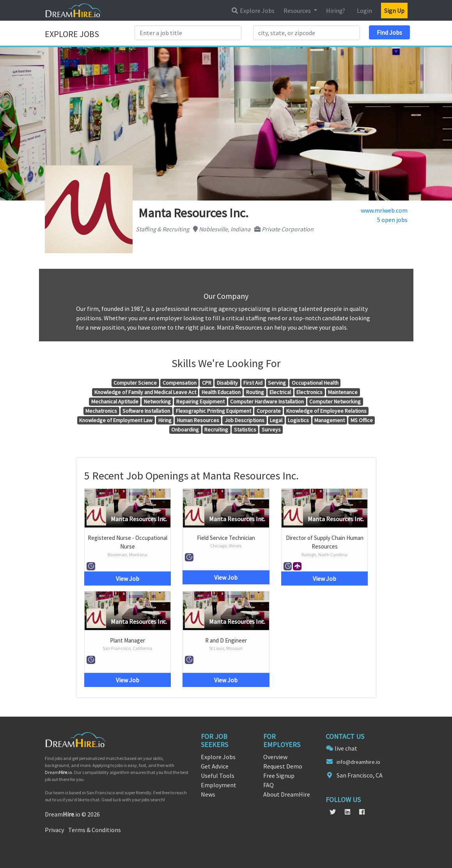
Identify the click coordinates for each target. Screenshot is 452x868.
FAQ (269, 785)
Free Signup (279, 776)
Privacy (54, 830)
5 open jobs (392, 220)
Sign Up (394, 11)
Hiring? (336, 11)
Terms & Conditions (95, 830)
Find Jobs (389, 32)
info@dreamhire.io (358, 762)
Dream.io (58, 772)
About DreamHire (287, 794)
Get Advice (215, 766)
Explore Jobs (253, 11)
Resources (298, 11)
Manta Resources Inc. (139, 519)
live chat (346, 748)
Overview (275, 757)
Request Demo (283, 766)
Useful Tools (218, 776)
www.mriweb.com (384, 210)
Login (364, 11)
